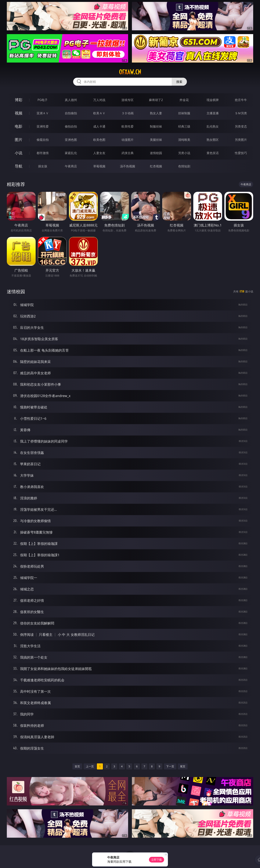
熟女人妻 (156, 113)
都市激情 (43, 153)
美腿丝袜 (156, 140)
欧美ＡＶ (99, 113)
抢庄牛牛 (241, 100)
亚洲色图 (71, 140)
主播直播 (213, 113)
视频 (19, 113)
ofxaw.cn (130, 72)
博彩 (19, 100)
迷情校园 (156, 153)
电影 (19, 126)
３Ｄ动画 (128, 113)
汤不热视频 (128, 166)
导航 (19, 166)
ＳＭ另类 (241, 113)
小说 (19, 153)
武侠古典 (128, 153)
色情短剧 (184, 166)
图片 (19, 140)
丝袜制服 (184, 113)
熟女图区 (213, 140)
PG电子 (43, 100)
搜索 (179, 82)
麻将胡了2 (156, 100)
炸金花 (184, 100)
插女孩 (43, 166)
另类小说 (184, 153)
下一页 (170, 766)
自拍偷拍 (71, 113)
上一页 (90, 766)
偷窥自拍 (43, 140)
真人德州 (71, 100)
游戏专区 (128, 100)
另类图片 (241, 140)
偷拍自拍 (71, 126)
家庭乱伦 (71, 153)
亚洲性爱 (43, 126)
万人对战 (99, 100)
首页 (77, 766)
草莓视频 (99, 166)
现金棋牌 (213, 100)
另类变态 (241, 126)
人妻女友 (99, 153)
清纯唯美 (184, 140)
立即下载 (157, 860)
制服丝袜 (156, 126)
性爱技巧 (241, 153)
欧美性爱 (128, 126)
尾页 (183, 766)
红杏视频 (156, 166)
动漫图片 (128, 140)
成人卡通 (99, 126)
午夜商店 (71, 166)
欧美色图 (99, 140)
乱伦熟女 (213, 126)
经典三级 (184, 126)
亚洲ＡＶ (43, 113)
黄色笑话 (213, 153)
